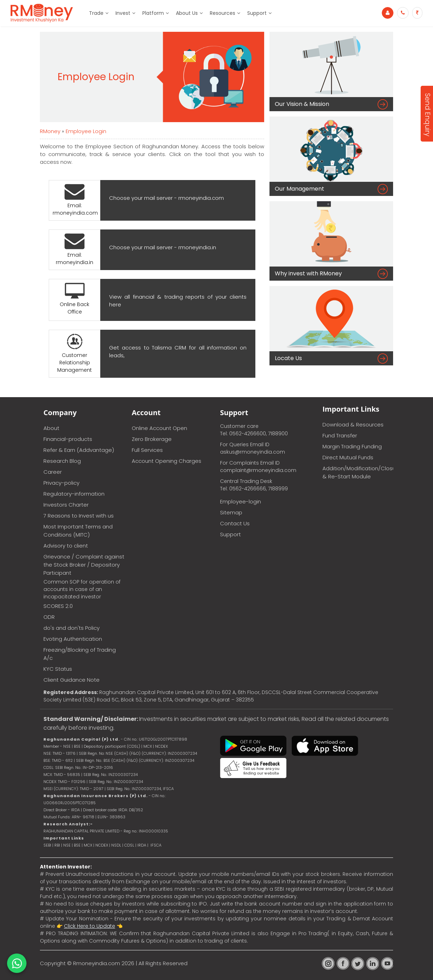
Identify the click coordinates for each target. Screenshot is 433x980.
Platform (153, 13)
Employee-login (241, 501)
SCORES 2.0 (58, 606)
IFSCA (168, 789)
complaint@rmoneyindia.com (258, 470)
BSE (78, 845)
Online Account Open (159, 428)
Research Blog (62, 461)
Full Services (147, 450)
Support (257, 13)
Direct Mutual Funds (348, 457)
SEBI (47, 845)
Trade (96, 13)
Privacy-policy (61, 483)
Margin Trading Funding (352, 446)
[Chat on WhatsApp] (17, 963)
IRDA (142, 845)
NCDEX (102, 845)
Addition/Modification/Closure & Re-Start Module (358, 472)
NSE (67, 845)
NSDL (117, 845)
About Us (187, 13)
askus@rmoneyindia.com (253, 452)
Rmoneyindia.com (97, 963)
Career (53, 472)
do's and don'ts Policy (72, 628)
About (51, 428)
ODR (49, 617)
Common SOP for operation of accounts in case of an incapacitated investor (82, 589)
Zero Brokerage (152, 439)
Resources (223, 13)
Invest (123, 13)
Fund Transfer (340, 435)
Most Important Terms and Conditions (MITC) (78, 531)
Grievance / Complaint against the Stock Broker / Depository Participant (84, 565)
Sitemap (231, 512)
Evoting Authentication (73, 639)
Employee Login (86, 131)
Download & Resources (353, 425)
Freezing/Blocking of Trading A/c (80, 654)
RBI (57, 845)
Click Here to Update (90, 926)
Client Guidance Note (72, 680)
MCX (88, 845)
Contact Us (235, 523)
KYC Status (58, 669)
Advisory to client (66, 546)
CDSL (129, 845)
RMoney (50, 131)
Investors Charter (66, 505)
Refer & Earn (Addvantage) (79, 450)
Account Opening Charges (167, 461)
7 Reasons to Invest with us (79, 516)
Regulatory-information (74, 494)
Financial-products (68, 439)
